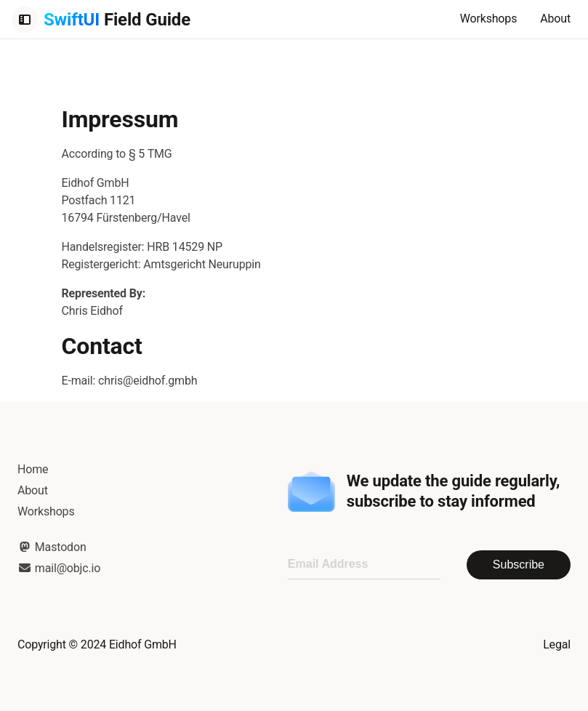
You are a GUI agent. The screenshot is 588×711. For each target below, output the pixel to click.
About (555, 19)
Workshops (489, 19)
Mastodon (52, 547)
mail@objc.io (59, 568)
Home (33, 469)
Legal (557, 644)
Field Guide (117, 20)
